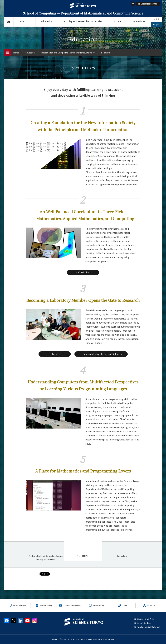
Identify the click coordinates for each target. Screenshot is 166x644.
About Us (25, 21)
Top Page (9, 22)
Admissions (139, 21)
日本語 (156, 19)
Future (117, 21)
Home (16, 53)
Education (47, 21)
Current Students (144, 623)
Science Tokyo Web (145, 619)
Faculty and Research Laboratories (83, 21)
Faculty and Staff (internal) (148, 627)
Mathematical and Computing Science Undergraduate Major (68, 53)
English (156, 24)
